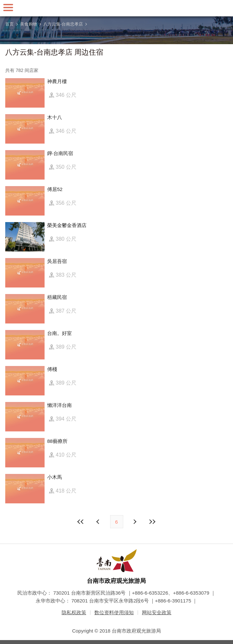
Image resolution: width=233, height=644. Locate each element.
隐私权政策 (74, 612)
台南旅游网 (117, 8)
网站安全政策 (157, 612)
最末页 (152, 522)
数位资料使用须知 (114, 612)
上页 (135, 522)
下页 (99, 522)
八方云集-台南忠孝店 (63, 24)
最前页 (81, 522)
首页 (10, 24)
